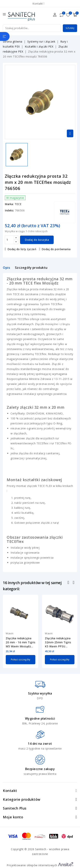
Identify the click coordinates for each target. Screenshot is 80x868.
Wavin (10, 633)
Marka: (9, 204)
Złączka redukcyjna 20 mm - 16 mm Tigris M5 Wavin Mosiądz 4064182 (21, 642)
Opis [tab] (6, 268)
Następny (74, 583)
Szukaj (70, 28)
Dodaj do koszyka (37, 240)
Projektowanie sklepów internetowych (40, 865)
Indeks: (9, 210)
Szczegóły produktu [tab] (31, 268)
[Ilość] (9, 240)
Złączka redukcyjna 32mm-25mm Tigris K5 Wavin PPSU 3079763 (58, 642)
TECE (18, 204)
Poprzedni (69, 583)
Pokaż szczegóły (21, 660)
